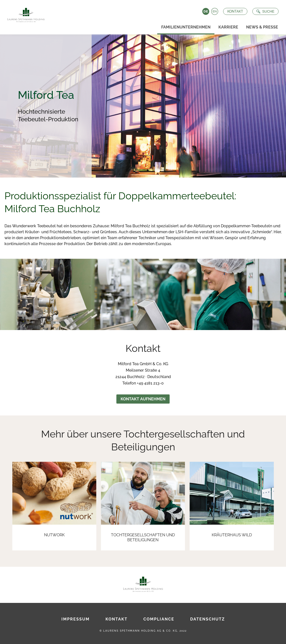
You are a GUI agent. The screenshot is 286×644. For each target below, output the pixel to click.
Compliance (159, 619)
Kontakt (235, 11)
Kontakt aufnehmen (143, 399)
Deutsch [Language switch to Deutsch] (205, 11)
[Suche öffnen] (265, 11)
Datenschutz (208, 619)
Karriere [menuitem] (228, 27)
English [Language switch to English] (214, 11)
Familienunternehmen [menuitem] (186, 27)
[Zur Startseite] (25, 14)
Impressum (76, 619)
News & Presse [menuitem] (262, 27)
